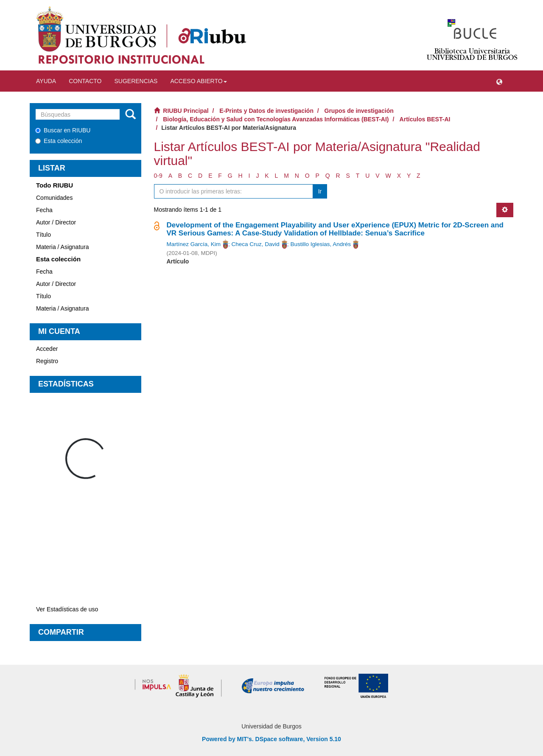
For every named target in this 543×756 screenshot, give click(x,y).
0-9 (158, 176)
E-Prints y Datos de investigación (266, 111)
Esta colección (59, 141)
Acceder (47, 349)
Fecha (44, 210)
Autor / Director (56, 222)
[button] (499, 81)
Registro (47, 361)
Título (43, 235)
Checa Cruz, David (256, 244)
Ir (320, 191)
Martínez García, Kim (194, 244)
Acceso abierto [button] (198, 81)
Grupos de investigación (359, 111)
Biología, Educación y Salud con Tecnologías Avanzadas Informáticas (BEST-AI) (276, 119)
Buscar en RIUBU (63, 130)
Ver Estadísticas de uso (67, 609)
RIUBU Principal (186, 111)
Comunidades (54, 198)
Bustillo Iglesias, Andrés (320, 244)
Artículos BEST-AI (425, 119)
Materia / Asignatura (63, 247)
